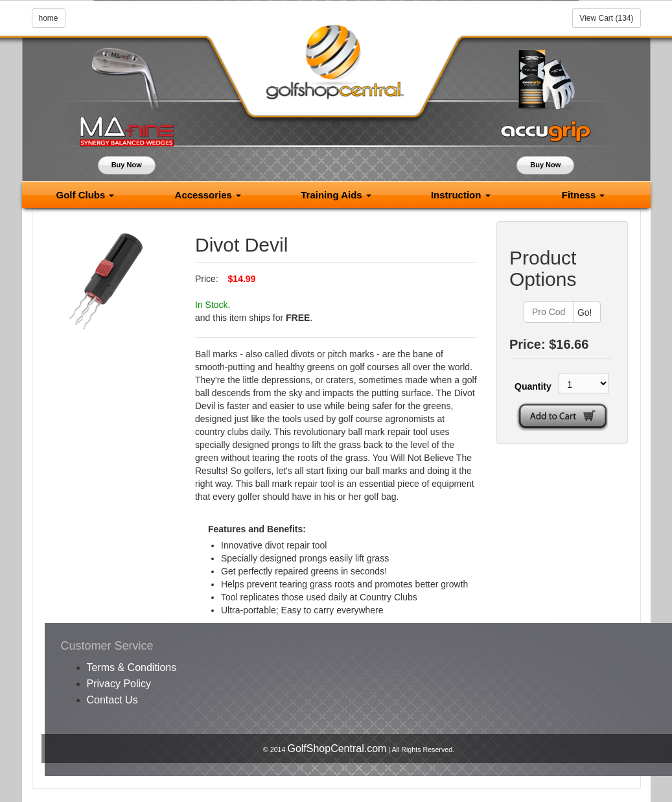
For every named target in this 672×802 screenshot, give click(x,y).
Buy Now (127, 165)
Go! (585, 313)
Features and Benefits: (257, 529)
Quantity (529, 386)
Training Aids (336, 195)
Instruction (461, 195)
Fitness (584, 195)
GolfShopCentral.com (337, 749)
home (49, 18)
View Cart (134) (606, 18)
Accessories (208, 195)
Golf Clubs (85, 195)
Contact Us (112, 700)
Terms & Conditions (132, 667)
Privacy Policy (119, 684)
